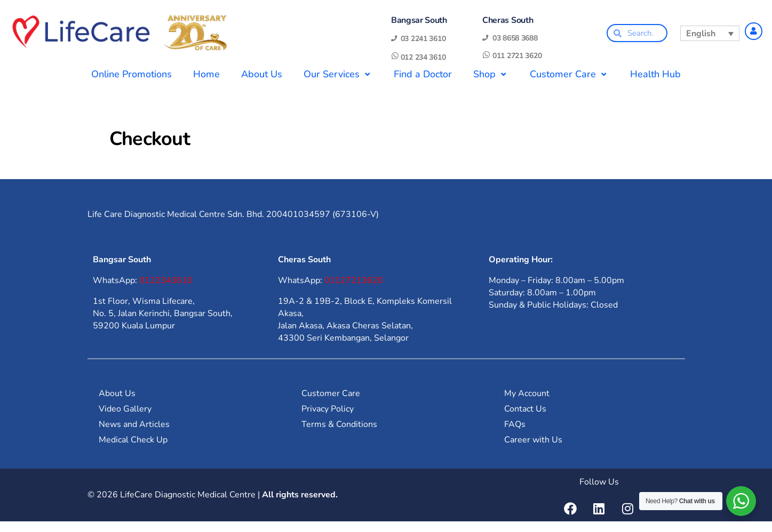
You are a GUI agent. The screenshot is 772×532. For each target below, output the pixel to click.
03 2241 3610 (423, 39)
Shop (491, 74)
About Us (262, 74)
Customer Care (569, 74)
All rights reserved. (300, 495)
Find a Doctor (423, 74)
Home (206, 74)
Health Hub (655, 74)
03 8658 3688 (515, 38)
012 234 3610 (423, 57)
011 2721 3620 (517, 56)
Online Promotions (132, 74)
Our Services (338, 74)
